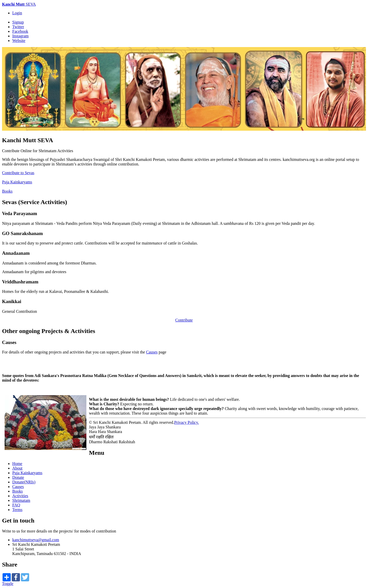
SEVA (19, 4)
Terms (17, 510)
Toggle (8, 584)
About (17, 468)
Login (17, 13)
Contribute (184, 320)
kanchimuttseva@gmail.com (36, 540)
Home (17, 464)
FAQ (16, 505)
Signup (18, 22)
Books (7, 191)
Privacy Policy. (186, 422)
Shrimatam (21, 500)
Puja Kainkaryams (17, 182)
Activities (20, 496)
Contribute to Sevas (18, 173)
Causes (152, 352)
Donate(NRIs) (24, 482)
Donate (18, 477)
